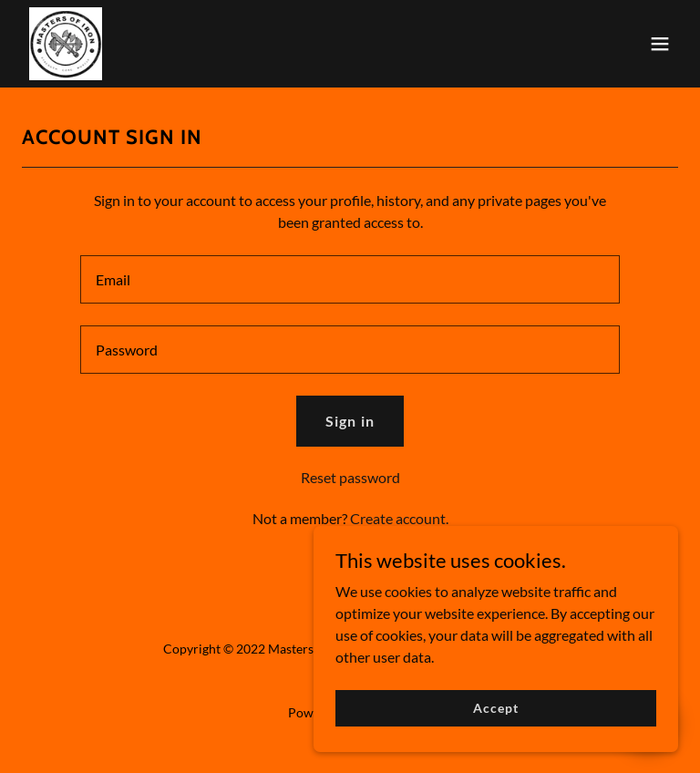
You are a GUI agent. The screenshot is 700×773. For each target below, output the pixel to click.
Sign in (350, 421)
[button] (660, 44)
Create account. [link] (399, 518)
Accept (495, 721)
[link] (66, 44)
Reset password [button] (350, 477)
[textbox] (350, 279)
